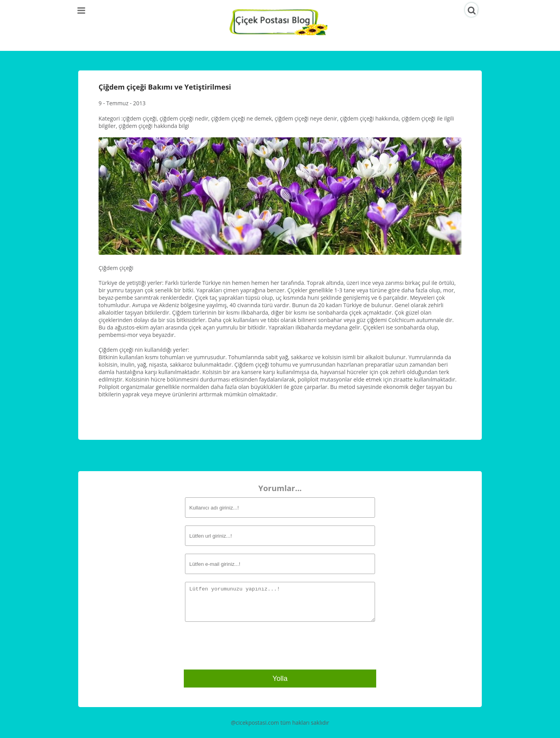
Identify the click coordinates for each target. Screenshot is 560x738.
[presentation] (242, 645)
